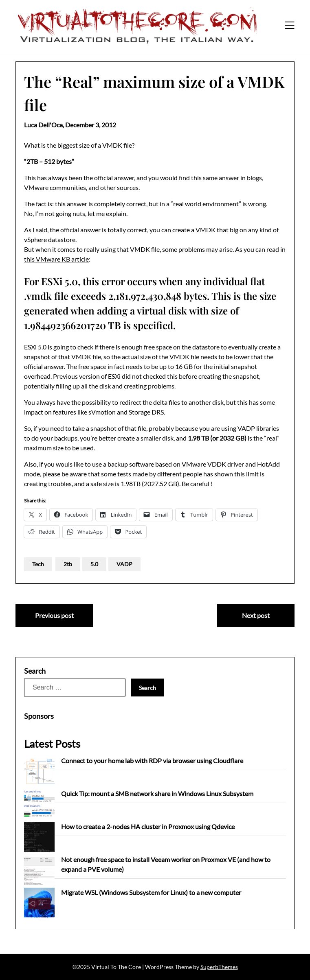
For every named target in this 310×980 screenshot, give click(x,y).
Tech (38, 564)
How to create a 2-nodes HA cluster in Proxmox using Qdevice (148, 826)
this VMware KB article (56, 259)
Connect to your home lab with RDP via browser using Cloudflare (152, 761)
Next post (256, 615)
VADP (124, 564)
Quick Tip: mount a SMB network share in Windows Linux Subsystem (157, 793)
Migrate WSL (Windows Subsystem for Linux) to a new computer (151, 892)
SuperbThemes (219, 967)
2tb (68, 564)
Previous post (54, 615)
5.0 (94, 564)
